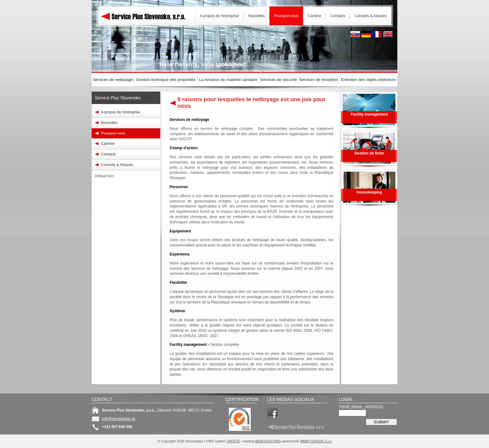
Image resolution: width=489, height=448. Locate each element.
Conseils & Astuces (117, 165)
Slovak (355, 34)
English (388, 34)
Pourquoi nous (113, 133)
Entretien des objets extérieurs (368, 80)
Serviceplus (148, 16)
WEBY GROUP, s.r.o (316, 441)
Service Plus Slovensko (118, 98)
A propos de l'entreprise (121, 112)
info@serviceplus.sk (119, 419)
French (377, 34)
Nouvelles (109, 123)
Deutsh (366, 34)
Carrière (108, 144)
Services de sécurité (279, 80)
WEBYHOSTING (268, 441)
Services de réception (319, 80)
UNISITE (233, 441)
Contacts (108, 154)
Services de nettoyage (113, 80)
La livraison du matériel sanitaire (228, 80)
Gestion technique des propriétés (166, 80)
